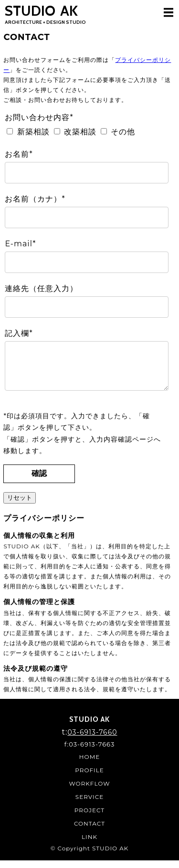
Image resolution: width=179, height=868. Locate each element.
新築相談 (33, 132)
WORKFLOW (90, 791)
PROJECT (89, 818)
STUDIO (45, 14)
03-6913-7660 (92, 740)
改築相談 (80, 132)
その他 (123, 132)
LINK (89, 844)
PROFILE (89, 778)
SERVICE (89, 804)
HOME (89, 764)
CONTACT (89, 831)
